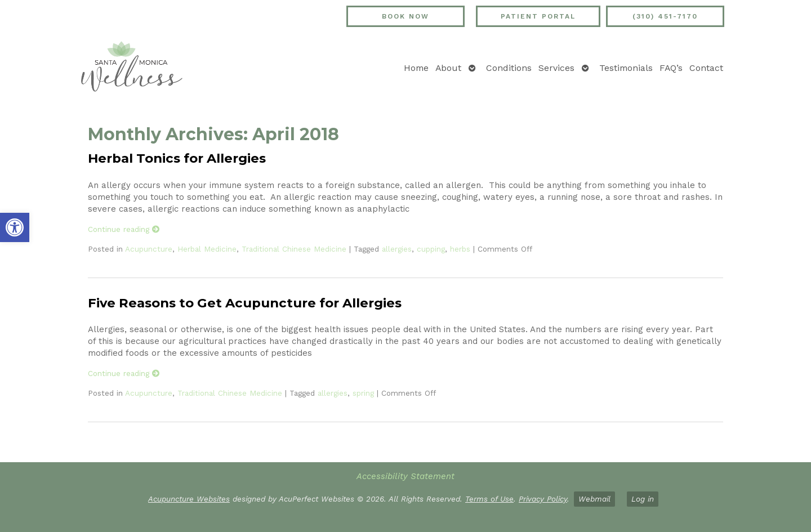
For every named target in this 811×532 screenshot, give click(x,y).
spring (363, 393)
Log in (643, 499)
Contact (706, 68)
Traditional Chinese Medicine (294, 249)
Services (556, 68)
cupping (431, 249)
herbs (460, 249)
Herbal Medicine (207, 249)
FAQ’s (671, 68)
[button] (15, 227)
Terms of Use (489, 499)
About (448, 68)
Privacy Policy (543, 499)
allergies (397, 249)
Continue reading (124, 229)
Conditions (509, 68)
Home (416, 68)
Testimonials (626, 68)
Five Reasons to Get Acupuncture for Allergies (245, 303)
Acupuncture (149, 249)
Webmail (594, 499)
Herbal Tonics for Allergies (177, 158)
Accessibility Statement (405, 476)
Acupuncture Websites (189, 499)
